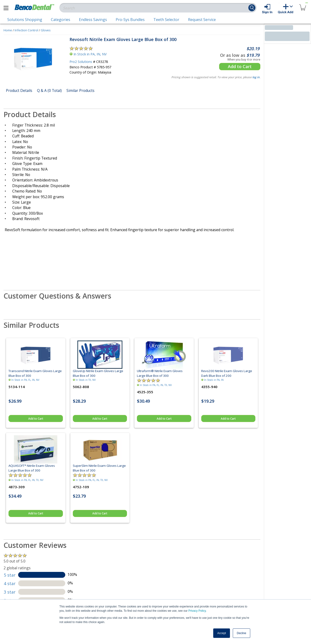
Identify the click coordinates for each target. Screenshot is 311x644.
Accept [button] (222, 633)
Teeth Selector (166, 20)
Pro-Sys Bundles (130, 20)
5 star (10, 575)
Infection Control (26, 30)
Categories (61, 20)
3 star (10, 592)
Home (8, 30)
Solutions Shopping (25, 20)
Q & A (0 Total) (49, 90)
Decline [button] (241, 633)
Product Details (19, 90)
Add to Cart (240, 66)
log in (256, 77)
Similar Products (80, 90)
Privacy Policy (197, 611)
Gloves (46, 30)
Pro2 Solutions (81, 62)
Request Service (202, 20)
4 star (10, 583)
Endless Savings (93, 20)
